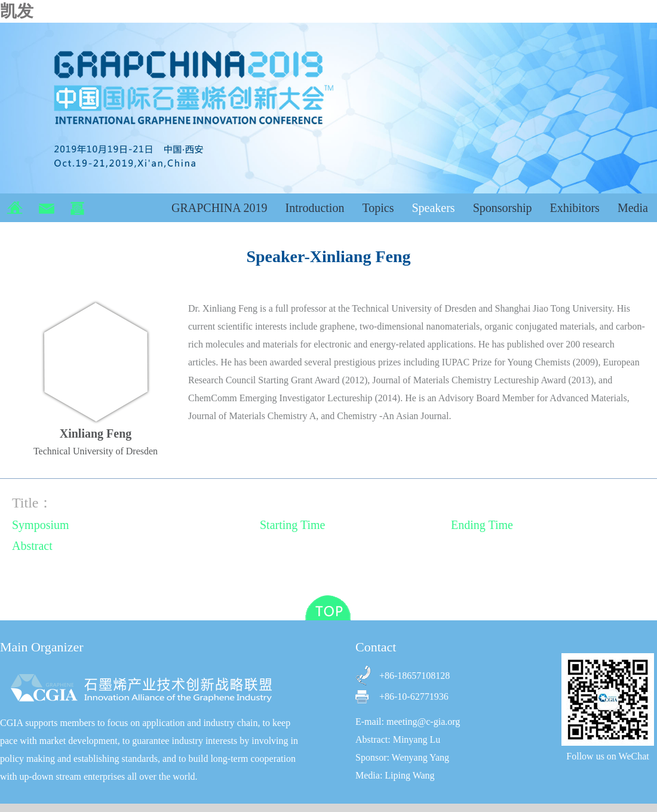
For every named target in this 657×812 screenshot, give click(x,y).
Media (633, 208)
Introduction (315, 208)
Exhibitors (575, 208)
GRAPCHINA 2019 (219, 208)
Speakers (433, 208)
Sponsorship (503, 208)
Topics (378, 208)
